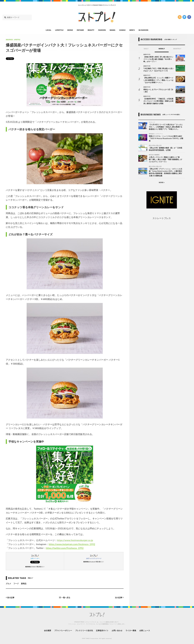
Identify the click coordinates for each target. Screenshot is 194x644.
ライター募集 (131, 630)
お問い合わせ (117, 630)
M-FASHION (143, 30)
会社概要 (48, 630)
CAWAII (122, 30)
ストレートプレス (162, 218)
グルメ (8, 584)
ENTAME (80, 30)
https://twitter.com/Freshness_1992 (65, 548)
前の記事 (10, 598)
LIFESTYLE (59, 30)
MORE (162, 182)
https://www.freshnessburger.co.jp (75, 540)
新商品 (24, 584)
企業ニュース (145, 630)
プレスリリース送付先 (84, 630)
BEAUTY (91, 30)
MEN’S (132, 30)
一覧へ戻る (65, 598)
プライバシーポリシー (63, 630)
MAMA (112, 30)
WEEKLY (162, 49)
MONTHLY (177, 49)
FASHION (102, 30)
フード (16, 584)
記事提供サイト (102, 630)
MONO (70, 30)
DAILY (146, 49)
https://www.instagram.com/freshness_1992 (72, 544)
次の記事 (119, 598)
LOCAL (49, 30)
